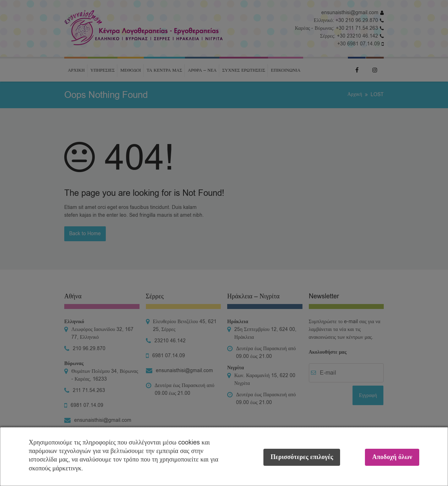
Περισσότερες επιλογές (302, 457)
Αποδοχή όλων (392, 457)
